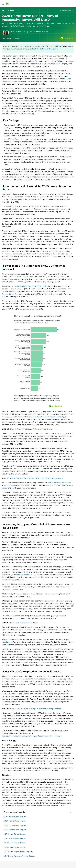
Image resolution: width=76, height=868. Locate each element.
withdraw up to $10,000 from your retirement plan (45, 417)
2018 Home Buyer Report (15, 847)
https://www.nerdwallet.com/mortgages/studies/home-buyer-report (32, 736)
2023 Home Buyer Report (15, 825)
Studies (11, 10)
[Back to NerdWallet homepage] (3, 11)
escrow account (23, 575)
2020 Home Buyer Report (15, 838)
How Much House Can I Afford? (24, 623)
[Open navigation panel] (3, 4)
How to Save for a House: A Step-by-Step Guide (31, 429)
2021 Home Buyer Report (15, 834)
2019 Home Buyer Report (15, 843)
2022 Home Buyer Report (15, 830)
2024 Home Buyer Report (15, 821)
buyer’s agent (42, 702)
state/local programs (29, 309)
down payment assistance (59, 483)
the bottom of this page (47, 49)
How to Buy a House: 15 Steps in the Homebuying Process (36, 709)
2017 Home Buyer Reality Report (18, 852)
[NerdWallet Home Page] (8, 4)
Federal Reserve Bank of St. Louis (32, 286)
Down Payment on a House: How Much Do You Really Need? (37, 478)
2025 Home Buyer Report (15, 817)
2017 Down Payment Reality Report (19, 856)
